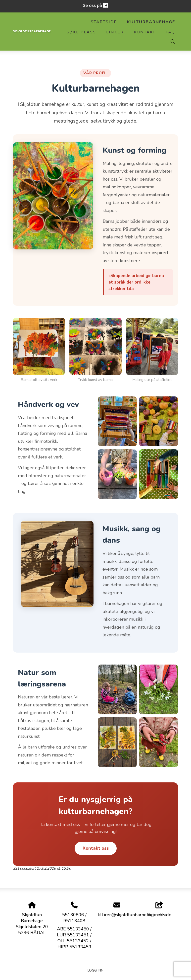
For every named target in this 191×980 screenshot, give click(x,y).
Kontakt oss (96, 848)
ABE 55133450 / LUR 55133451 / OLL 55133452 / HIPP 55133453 (74, 938)
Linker (115, 32)
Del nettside (159, 910)
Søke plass (81, 32)
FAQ (170, 32)
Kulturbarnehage (151, 22)
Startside (104, 22)
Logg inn (95, 970)
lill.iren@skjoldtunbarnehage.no (130, 915)
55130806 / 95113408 (74, 918)
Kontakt (145, 32)
